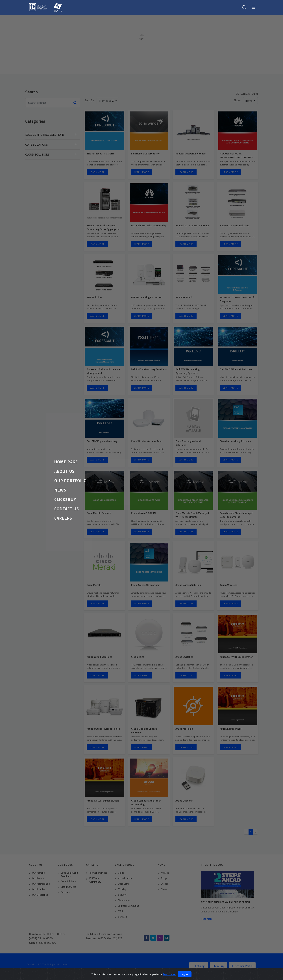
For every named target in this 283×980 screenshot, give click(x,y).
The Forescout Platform (101, 153)
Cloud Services (68, 887)
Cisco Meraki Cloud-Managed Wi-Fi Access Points (192, 515)
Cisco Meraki (94, 585)
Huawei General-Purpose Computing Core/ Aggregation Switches (104, 229)
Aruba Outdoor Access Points (103, 729)
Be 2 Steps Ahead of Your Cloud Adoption (225, 902)
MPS (120, 911)
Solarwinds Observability (145, 153)
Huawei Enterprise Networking (149, 225)
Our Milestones (40, 895)
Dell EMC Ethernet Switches (236, 369)
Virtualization (125, 878)
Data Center (124, 884)
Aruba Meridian (184, 729)
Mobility (122, 889)
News (164, 889)
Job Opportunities (98, 873)
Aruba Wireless (229, 585)
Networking (124, 900)
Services (65, 892)
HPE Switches (94, 297)
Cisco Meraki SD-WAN (143, 513)
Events (164, 884)
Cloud (121, 873)
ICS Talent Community (95, 880)
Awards (165, 873)
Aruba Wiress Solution (188, 585)
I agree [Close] (185, 974)
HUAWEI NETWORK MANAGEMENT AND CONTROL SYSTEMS (237, 157)
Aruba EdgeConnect (231, 729)
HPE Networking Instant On (147, 297)
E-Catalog (199, 966)
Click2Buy (218, 966)
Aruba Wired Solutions (99, 657)
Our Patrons (38, 873)
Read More (207, 919)
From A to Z (107, 101)
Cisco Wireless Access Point (147, 441)
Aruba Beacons (184, 801)
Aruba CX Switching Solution (103, 801)
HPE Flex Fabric (184, 297)
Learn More (97, 172)
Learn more (169, 974)
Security (122, 895)
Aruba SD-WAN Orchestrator (236, 657)
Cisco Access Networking (145, 585)
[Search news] (53, 103)
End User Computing (129, 906)
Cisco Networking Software (236, 441)
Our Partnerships (41, 884)
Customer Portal (242, 966)
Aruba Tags (138, 657)
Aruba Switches (184, 657)
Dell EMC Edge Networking (102, 441)
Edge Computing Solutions (69, 875)
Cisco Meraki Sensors (99, 513)
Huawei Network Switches (191, 153)
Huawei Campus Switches (234, 225)
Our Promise (39, 889)
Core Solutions (69, 881)
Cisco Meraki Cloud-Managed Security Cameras (237, 515)
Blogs (164, 878)
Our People (38, 878)
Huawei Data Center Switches (192, 225)
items (249, 101)
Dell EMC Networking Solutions (149, 369)
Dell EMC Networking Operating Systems (188, 371)
